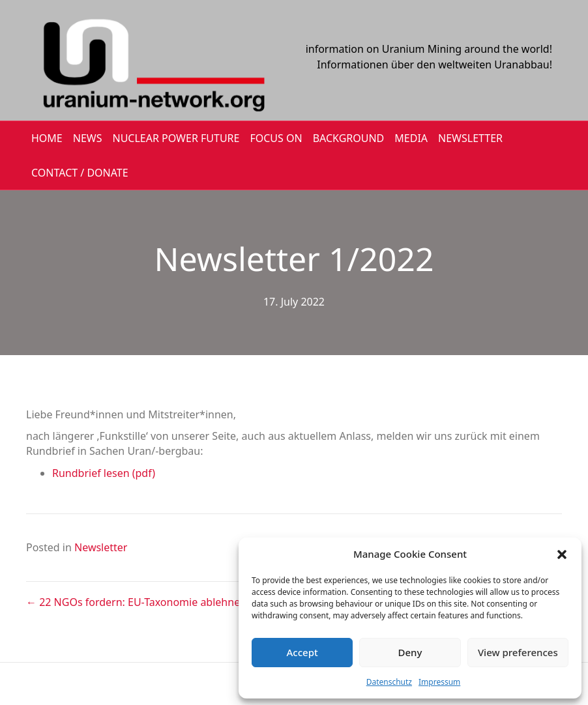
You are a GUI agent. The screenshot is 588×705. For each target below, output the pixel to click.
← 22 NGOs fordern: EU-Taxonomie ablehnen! (138, 602)
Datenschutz (389, 682)
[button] (562, 554)
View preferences (518, 652)
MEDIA (411, 138)
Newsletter (101, 547)
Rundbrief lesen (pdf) (104, 473)
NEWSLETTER (470, 138)
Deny (410, 652)
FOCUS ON (276, 138)
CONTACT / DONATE (80, 173)
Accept (302, 652)
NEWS (88, 138)
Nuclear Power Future (176, 138)
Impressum (439, 682)
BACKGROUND (349, 138)
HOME (47, 138)
